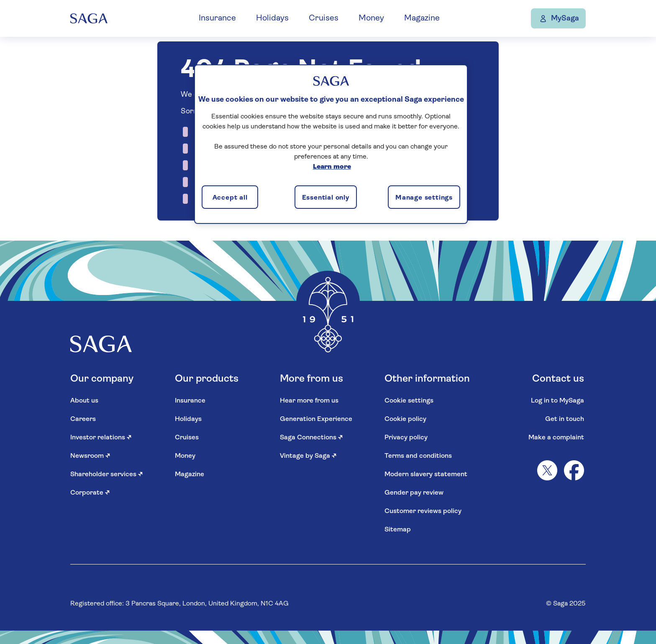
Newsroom (90, 456)
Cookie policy (405, 419)
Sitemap (398, 530)
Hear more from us (309, 401)
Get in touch (565, 419)
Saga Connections (311, 438)
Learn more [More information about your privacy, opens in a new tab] (332, 167)
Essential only (326, 198)
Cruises (330, 18)
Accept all (230, 198)
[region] (331, 144)
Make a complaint (556, 438)
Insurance (224, 18)
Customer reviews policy (423, 511)
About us (84, 401)
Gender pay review (414, 493)
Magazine (428, 18)
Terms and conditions (418, 456)
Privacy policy (406, 438)
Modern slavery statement (426, 475)
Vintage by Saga (308, 456)
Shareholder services (107, 475)
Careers (83, 419)
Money (378, 18)
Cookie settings (409, 401)
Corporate (90, 493)
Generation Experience (316, 419)
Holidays (279, 18)
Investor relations (101, 438)
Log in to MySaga (557, 401)
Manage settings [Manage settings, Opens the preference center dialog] (424, 198)
